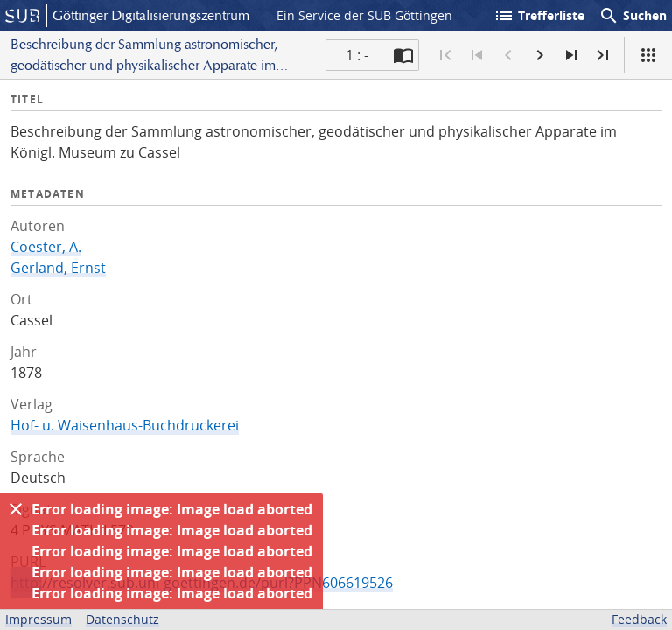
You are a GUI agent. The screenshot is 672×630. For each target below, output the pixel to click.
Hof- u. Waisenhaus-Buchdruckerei (125, 425)
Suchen (633, 16)
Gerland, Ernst (58, 268)
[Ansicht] (648, 55)
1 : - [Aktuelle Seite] (357, 55)
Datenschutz (122, 619)
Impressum (38, 619)
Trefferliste (539, 16)
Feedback (639, 619)
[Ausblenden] (16, 509)
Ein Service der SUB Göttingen (364, 15)
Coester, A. (46, 247)
